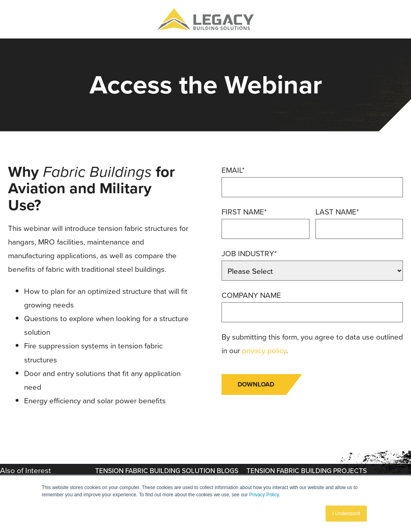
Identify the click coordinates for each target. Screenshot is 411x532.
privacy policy (264, 351)
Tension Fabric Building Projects (307, 471)
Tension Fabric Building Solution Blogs (167, 471)
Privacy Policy (264, 495)
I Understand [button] (346, 514)
